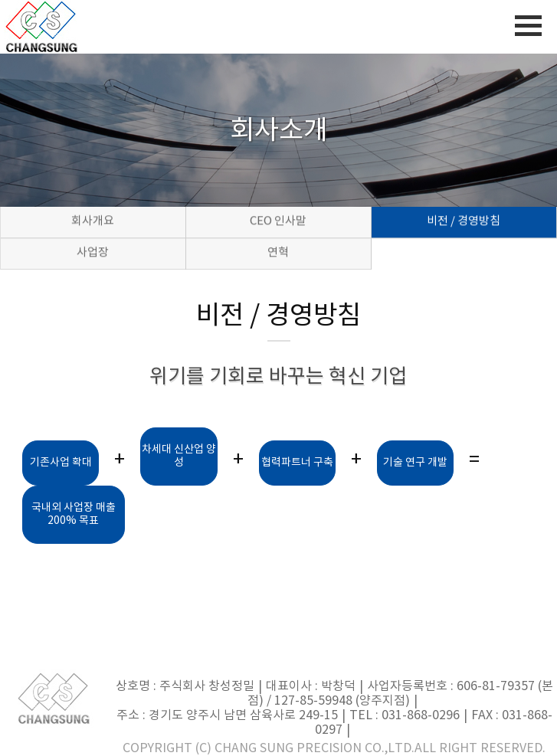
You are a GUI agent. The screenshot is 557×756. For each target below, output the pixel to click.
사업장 (93, 253)
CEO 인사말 (278, 222)
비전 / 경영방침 (464, 222)
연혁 (278, 253)
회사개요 (93, 222)
